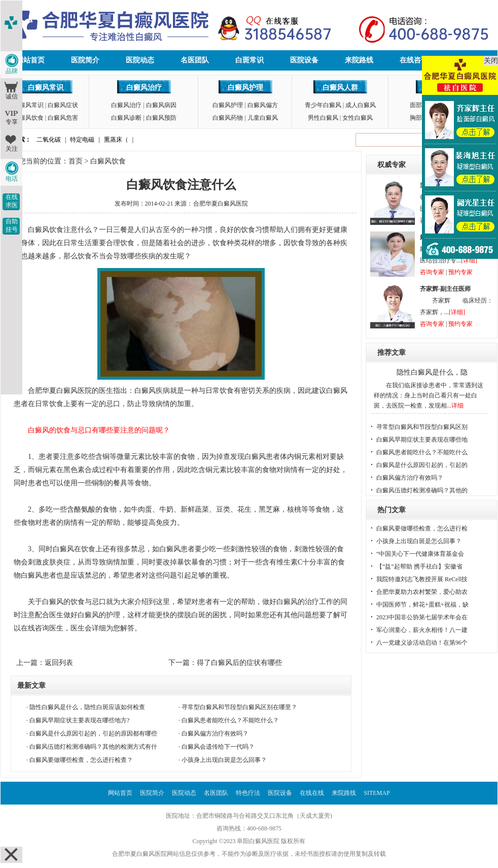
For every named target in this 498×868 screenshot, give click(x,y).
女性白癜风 (358, 118)
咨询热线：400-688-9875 (249, 828)
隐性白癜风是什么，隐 (432, 372)
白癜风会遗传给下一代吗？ (218, 747)
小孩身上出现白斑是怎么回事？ (224, 760)
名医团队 (195, 60)
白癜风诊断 (126, 118)
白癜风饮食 (28, 118)
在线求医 (12, 201)
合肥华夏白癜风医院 (221, 204)
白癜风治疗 (144, 88)
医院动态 (140, 60)
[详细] (469, 260)
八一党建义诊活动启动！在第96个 (422, 643)
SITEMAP (377, 793)
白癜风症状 (63, 105)
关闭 (491, 61)
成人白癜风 (361, 105)
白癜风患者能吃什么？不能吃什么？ (230, 720)
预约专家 (460, 272)
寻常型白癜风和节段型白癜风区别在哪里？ (239, 707)
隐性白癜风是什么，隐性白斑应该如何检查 (87, 707)
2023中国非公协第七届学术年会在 (422, 617)
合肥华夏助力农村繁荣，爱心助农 (422, 592)
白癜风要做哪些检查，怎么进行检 (422, 528)
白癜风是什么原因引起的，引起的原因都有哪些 (93, 733)
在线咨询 (414, 60)
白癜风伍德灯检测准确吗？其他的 (422, 490)
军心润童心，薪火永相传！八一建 (422, 630)
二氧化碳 (49, 140)
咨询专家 (432, 272)
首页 (76, 161)
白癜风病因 (161, 105)
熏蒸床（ (116, 140)
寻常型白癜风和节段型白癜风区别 (422, 427)
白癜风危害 (63, 118)
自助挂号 (12, 225)
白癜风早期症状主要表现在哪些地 (422, 440)
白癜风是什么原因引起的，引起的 (422, 465)
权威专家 (392, 165)
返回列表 (59, 663)
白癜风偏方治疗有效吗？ (215, 733)
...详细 (455, 406)
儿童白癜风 (263, 118)
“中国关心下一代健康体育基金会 (420, 554)
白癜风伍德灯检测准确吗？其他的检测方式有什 (93, 747)
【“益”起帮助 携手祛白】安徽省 (419, 566)
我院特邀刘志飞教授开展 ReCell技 (422, 579)
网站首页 (30, 60)
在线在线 (312, 793)
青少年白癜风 (323, 105)
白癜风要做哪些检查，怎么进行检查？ (81, 760)
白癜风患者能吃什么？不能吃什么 (422, 452)
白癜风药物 (228, 118)
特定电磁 (82, 140)
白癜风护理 (245, 88)
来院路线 (359, 60)
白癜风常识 (46, 88)
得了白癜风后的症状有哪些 (239, 663)
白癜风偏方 (263, 105)
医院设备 (304, 60)
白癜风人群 (340, 88)
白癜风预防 (161, 118)
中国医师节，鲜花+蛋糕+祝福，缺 (422, 605)
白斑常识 (250, 60)
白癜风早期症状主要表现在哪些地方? (79, 720)
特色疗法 (248, 793)
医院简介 (85, 60)
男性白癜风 (323, 118)
